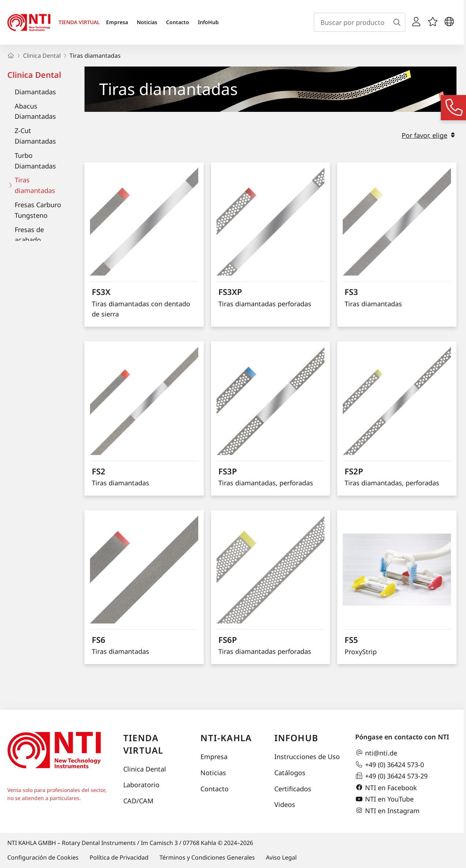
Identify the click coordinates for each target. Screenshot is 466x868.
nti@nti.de (376, 753)
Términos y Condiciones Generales (207, 857)
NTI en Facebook (386, 788)
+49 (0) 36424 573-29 (391, 776)
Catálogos (290, 773)
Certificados (293, 789)
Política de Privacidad (119, 857)
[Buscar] (398, 22)
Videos (285, 804)
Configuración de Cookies (43, 857)
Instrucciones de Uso (307, 757)
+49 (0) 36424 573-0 (390, 765)
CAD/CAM (138, 801)
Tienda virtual (143, 744)
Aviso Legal (281, 857)
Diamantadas (35, 92)
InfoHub (208, 22)
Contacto (178, 22)
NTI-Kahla (226, 738)
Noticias (147, 22)
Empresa (117, 22)
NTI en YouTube (384, 799)
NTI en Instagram (387, 811)
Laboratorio (141, 785)
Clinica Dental (34, 75)
